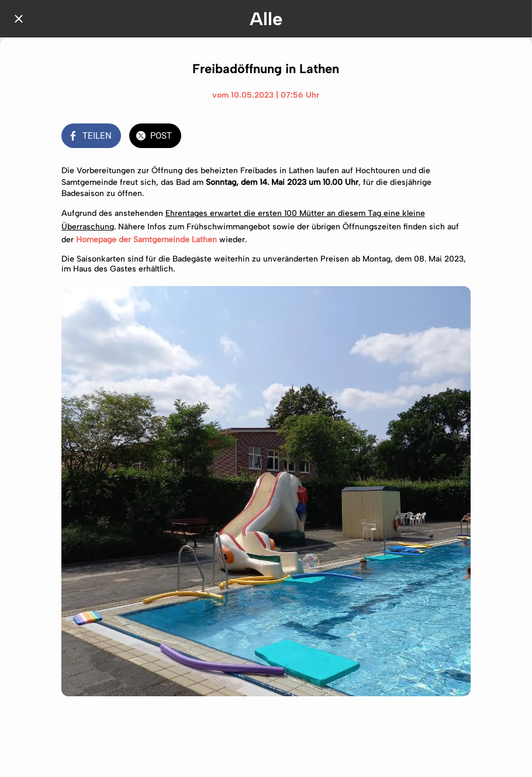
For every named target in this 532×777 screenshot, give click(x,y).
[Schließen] (19, 19)
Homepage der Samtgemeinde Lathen (146, 240)
